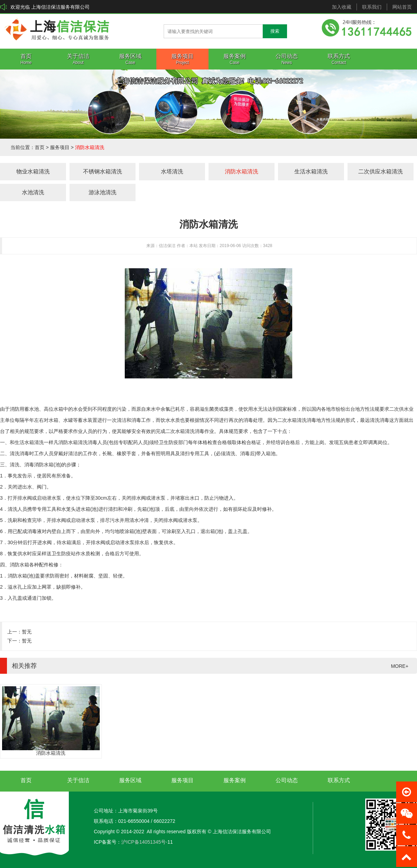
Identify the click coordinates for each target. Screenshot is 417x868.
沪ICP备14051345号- (144, 842)
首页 (40, 147)
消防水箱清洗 (90, 147)
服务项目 (60, 147)
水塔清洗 (172, 171)
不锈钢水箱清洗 (103, 171)
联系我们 (372, 7)
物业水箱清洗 (33, 171)
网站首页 (402, 7)
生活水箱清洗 (311, 171)
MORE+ (400, 666)
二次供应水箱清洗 (381, 171)
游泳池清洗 (103, 192)
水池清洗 (33, 192)
